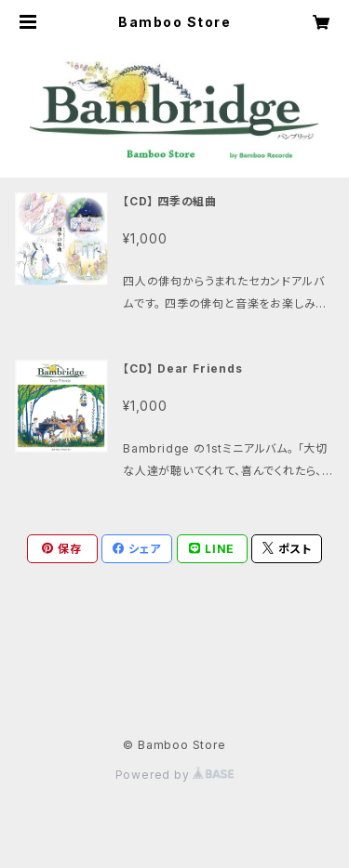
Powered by (175, 775)
